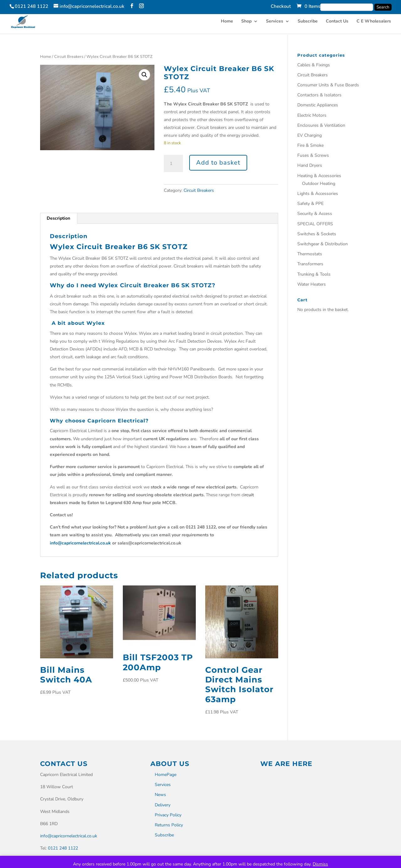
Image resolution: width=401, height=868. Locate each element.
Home (227, 22)
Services (275, 22)
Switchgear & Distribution (323, 244)
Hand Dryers (310, 165)
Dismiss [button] (320, 864)
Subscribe (308, 22)
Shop (246, 22)
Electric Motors (312, 115)
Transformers (310, 264)
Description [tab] (58, 218)
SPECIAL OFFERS (315, 224)
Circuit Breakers (69, 57)
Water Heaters (312, 284)
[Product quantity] (173, 164)
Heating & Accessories (319, 176)
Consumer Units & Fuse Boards (328, 85)
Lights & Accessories (318, 194)
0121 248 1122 (63, 848)
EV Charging (310, 135)
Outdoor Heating (319, 184)
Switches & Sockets (317, 234)
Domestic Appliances (318, 105)
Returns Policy (169, 825)
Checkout (281, 7)
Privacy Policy (168, 815)
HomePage (166, 775)
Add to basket (218, 163)
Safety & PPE (310, 204)
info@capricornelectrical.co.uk (80, 543)
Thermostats (310, 254)
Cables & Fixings (314, 65)
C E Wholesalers (374, 22)
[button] (144, 75)
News (160, 795)
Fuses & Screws (313, 155)
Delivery (163, 805)
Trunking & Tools (314, 274)
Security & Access (315, 214)
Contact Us (337, 22)
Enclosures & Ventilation (321, 125)
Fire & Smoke (310, 145)
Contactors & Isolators (319, 95)
